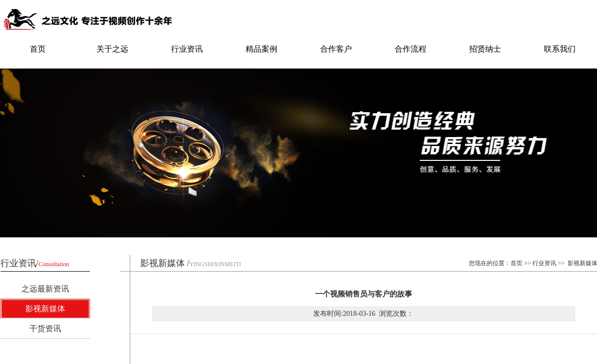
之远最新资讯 (45, 289)
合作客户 (336, 49)
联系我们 (560, 49)
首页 (38, 49)
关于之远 (112, 49)
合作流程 (411, 49)
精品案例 (261, 49)
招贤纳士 (485, 49)
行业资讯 (187, 49)
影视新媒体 (45, 309)
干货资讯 (45, 328)
